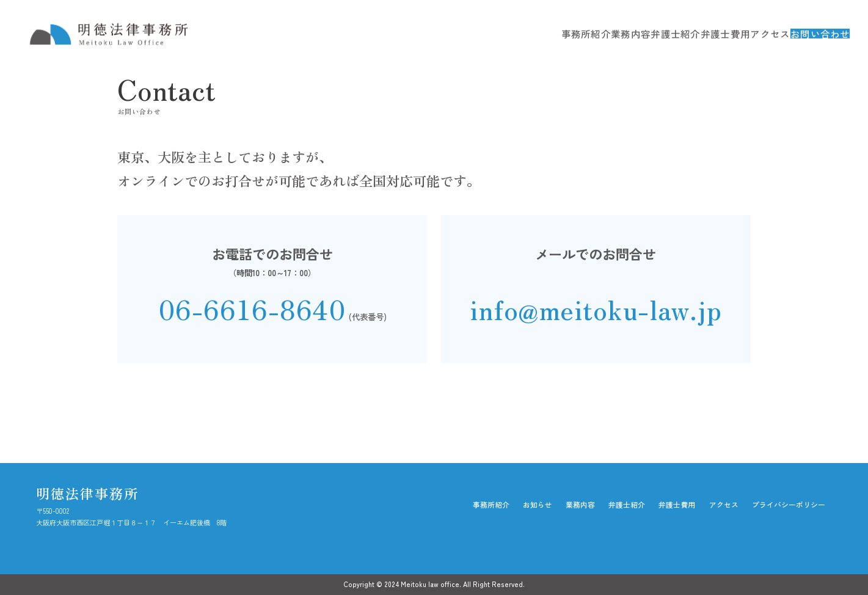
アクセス (736, 34)
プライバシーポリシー (789, 504)
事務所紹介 (547, 34)
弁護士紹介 (640, 34)
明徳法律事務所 (87, 493)
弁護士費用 (689, 34)
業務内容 (594, 34)
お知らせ (538, 504)
